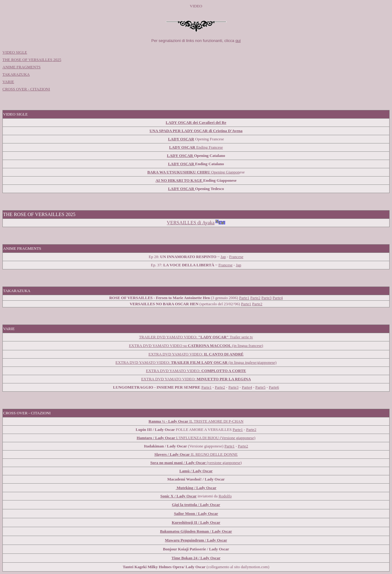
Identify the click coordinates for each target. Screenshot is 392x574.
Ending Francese (210, 147)
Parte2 (255, 298)
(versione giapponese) (196, 463)
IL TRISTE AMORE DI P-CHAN (196, 421)
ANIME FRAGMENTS (22, 67)
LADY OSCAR (183, 147)
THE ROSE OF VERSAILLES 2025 (32, 60)
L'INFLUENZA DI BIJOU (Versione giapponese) (196, 438)
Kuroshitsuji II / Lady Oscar (196, 522)
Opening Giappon (193, 172)
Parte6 (274, 387)
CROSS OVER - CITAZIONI (26, 89)
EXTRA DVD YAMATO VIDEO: (196, 354)
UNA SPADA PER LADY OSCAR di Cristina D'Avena (196, 131)
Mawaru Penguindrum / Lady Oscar (196, 540)
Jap (223, 257)
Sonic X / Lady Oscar (179, 496)
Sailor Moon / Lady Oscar (196, 513)
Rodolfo (225, 496)
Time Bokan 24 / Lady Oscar (196, 558)
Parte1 (244, 298)
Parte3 (267, 298)
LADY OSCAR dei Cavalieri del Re (196, 122)
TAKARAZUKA (16, 74)
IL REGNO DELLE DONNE (196, 454)
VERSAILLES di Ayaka (191, 223)
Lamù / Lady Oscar (196, 471)
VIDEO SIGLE (15, 52)
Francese (236, 257)
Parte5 (260, 387)
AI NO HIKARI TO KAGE (179, 180)
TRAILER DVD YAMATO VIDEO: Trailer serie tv (196, 337)
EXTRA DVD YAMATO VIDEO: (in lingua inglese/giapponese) (196, 362)
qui (238, 41)
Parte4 (247, 387)
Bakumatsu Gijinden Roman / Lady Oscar (196, 531)
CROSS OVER (15, 413)
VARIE (8, 82)
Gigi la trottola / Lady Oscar (196, 505)
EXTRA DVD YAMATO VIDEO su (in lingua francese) (196, 346)
